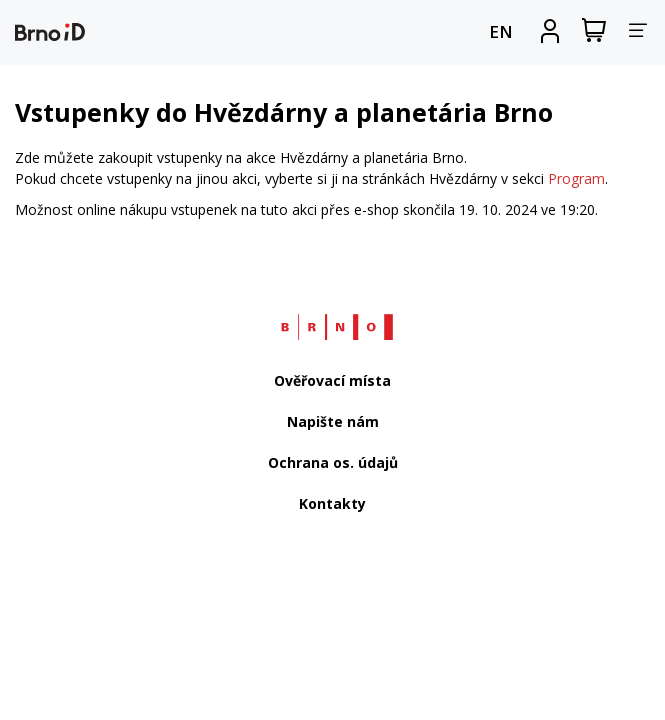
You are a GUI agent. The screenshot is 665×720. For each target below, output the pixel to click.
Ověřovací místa (332, 380)
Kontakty (332, 503)
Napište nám (333, 421)
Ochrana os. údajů (333, 462)
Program (576, 178)
